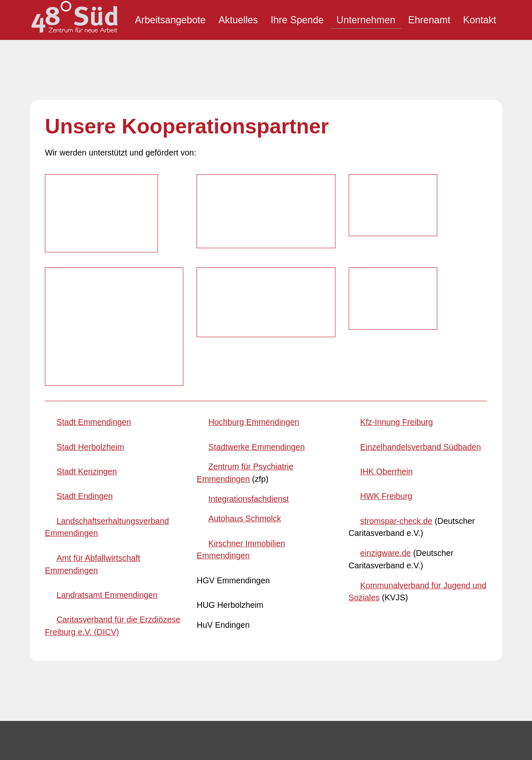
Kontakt (479, 20)
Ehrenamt (429, 20)
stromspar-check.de (397, 342)
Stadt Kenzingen (87, 293)
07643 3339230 (70, 656)
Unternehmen (366, 20)
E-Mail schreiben (72, 674)
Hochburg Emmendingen (254, 244)
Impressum (172, 643)
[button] (288, 619)
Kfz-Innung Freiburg (397, 244)
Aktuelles (238, 20)
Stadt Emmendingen (94, 244)
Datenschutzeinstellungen (198, 674)
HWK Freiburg (386, 318)
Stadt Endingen (85, 318)
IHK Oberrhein (387, 293)
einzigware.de (386, 375)
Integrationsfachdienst (249, 320)
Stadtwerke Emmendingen (256, 268)
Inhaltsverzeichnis (184, 627)
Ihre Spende (297, 20)
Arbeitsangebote (170, 20)
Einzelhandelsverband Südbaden (421, 268)
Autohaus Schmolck (245, 340)
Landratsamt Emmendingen (107, 416)
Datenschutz (174, 658)
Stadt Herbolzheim (90, 268)
